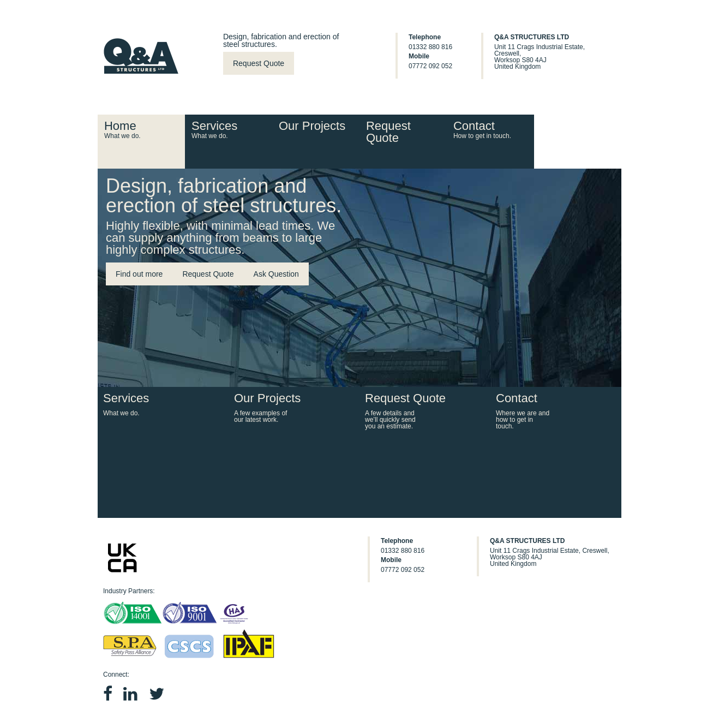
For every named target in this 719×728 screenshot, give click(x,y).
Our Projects (312, 126)
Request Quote (259, 63)
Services (227, 129)
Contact (489, 129)
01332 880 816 (430, 47)
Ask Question (276, 274)
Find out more (139, 274)
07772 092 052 (430, 66)
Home (140, 129)
